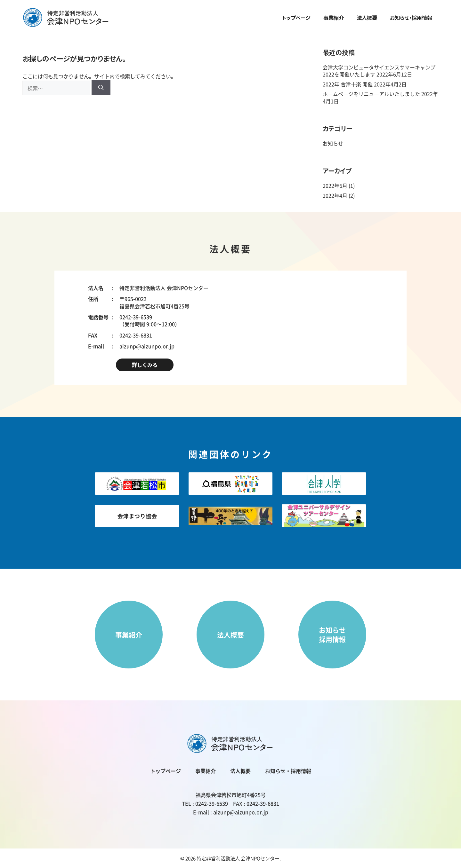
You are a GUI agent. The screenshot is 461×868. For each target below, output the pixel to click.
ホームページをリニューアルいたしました (371, 94)
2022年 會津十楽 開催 (348, 84)
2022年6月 (335, 185)
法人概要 (367, 18)
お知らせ (333, 143)
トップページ (296, 18)
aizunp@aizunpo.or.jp (147, 346)
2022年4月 (335, 195)
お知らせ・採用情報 (411, 18)
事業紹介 (334, 18)
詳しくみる (145, 365)
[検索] (101, 88)
